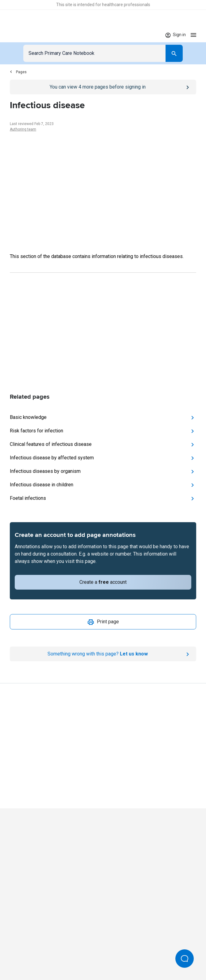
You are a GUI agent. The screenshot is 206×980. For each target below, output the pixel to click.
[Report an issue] (103, 654)
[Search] (174, 53)
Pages (18, 72)
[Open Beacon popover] (185, 959)
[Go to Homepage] (29, 35)
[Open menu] (193, 35)
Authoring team (23, 129)
